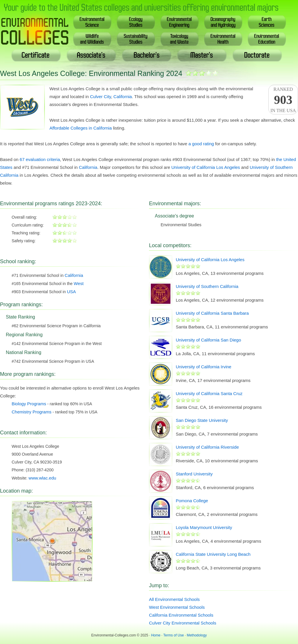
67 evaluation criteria (40, 159)
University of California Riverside (207, 447)
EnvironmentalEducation (267, 39)
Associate (91, 55)
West (79, 283)
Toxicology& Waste (180, 39)
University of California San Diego (208, 340)
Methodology (197, 635)
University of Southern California (207, 286)
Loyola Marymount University (204, 527)
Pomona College (192, 501)
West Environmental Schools (177, 607)
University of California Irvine (204, 367)
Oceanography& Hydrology (223, 22)
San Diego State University (202, 420)
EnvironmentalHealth (223, 39)
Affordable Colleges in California (81, 128)
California (123, 97)
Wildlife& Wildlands (92, 39)
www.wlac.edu (42, 478)
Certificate (36, 55)
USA (71, 292)
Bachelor (147, 55)
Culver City (100, 97)
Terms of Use (174, 635)
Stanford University (194, 474)
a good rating (201, 144)
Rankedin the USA (283, 100)
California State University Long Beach (213, 554)
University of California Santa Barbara (212, 313)
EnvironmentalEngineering (180, 22)
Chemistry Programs (32, 412)
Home (156, 635)
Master (202, 55)
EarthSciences (267, 22)
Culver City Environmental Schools (183, 623)
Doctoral (257, 55)
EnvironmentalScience (92, 22)
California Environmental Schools (181, 615)
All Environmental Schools (174, 599)
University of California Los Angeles (206, 167)
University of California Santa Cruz (209, 393)
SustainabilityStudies (136, 39)
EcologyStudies (136, 22)
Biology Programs (29, 404)
